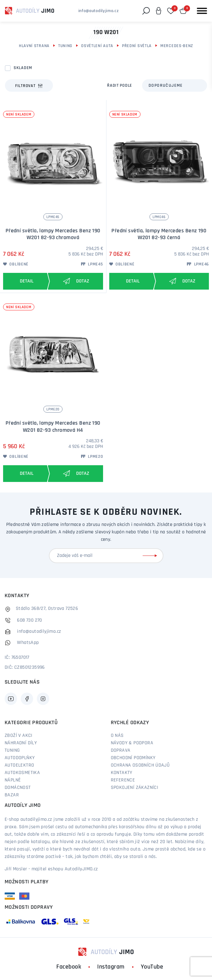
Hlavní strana (34, 46)
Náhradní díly (21, 743)
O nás (117, 736)
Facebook (69, 967)
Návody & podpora (132, 743)
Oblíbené (16, 264)
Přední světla (137, 46)
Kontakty (122, 773)
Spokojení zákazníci (135, 788)
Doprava (121, 750)
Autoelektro (19, 765)
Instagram (111, 967)
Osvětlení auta (97, 46)
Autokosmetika (22, 773)
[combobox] (175, 85)
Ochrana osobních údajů (140, 765)
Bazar (12, 795)
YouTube (152, 967)
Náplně (13, 780)
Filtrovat (29, 86)
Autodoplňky (20, 758)
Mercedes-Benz (177, 46)
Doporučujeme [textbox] (166, 86)
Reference (123, 780)
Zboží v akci (19, 736)
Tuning (65, 46)
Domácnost (18, 788)
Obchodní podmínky (133, 758)
